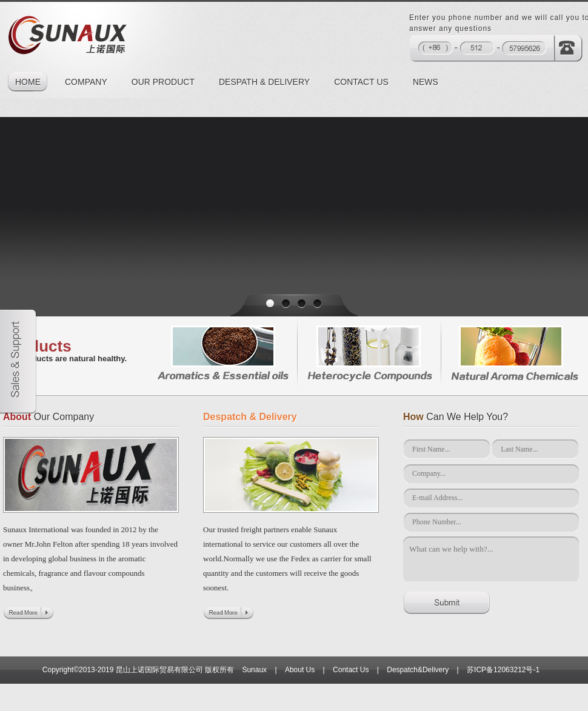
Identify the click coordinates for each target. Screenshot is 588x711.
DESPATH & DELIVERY (264, 82)
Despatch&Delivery (418, 670)
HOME (28, 82)
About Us (300, 670)
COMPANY (86, 82)
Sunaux (254, 670)
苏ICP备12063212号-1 (503, 670)
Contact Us (351, 670)
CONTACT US (361, 82)
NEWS (426, 82)
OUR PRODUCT (163, 82)
